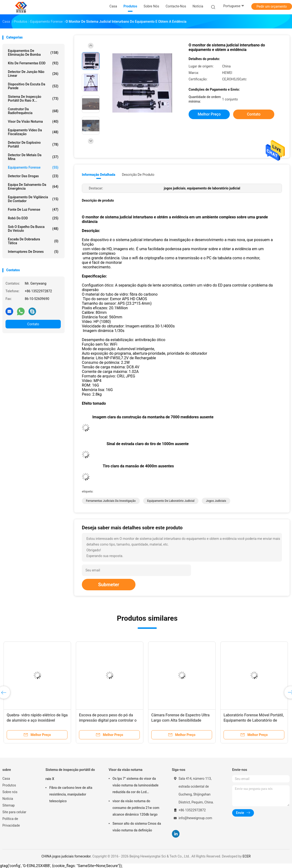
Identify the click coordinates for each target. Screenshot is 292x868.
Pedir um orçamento (272, 6)
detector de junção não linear (33, 74)
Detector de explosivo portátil (33, 144)
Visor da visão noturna (33, 122)
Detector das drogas (33, 176)
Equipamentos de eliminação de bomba (33, 53)
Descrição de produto (138, 175)
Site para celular (14, 812)
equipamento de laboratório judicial (171, 501)
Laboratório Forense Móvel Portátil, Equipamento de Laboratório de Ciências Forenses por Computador (254, 720)
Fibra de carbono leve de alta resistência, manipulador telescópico (71, 794)
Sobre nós (10, 792)
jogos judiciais (216, 501)
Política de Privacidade (11, 822)
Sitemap (8, 805)
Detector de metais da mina (33, 157)
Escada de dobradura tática (33, 241)
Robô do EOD (33, 218)
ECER (247, 856)
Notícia (8, 799)
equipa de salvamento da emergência (33, 187)
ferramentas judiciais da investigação (111, 501)
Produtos (9, 785)
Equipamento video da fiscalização (33, 132)
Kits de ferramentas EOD (33, 63)
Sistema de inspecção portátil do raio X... (33, 99)
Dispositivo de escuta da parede (33, 86)
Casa (6, 779)
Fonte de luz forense (33, 210)
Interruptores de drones (33, 252)
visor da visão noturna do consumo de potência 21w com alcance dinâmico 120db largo (136, 808)
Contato (33, 324)
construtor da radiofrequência (33, 111)
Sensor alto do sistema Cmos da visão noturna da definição (137, 827)
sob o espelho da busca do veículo (33, 229)
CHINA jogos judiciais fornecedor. (67, 856)
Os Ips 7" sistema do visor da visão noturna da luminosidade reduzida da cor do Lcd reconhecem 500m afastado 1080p (135, 786)
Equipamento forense (33, 167)
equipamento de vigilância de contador (33, 199)
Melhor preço (209, 114)
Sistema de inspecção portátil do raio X (70, 774)
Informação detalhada (98, 175)
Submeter (109, 585)
